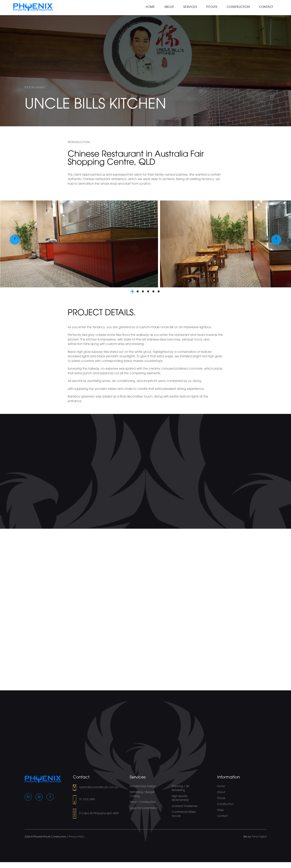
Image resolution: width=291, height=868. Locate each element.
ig (39, 797)
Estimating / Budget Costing (142, 794)
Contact (266, 7)
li (50, 797)
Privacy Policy (77, 837)
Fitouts (212, 7)
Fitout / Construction (143, 802)
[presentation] (15, 240)
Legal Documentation (144, 808)
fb (28, 797)
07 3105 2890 (87, 800)
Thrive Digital (259, 837)
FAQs (220, 810)
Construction (238, 7)
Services (190, 7)
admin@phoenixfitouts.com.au (99, 787)
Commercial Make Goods (184, 814)
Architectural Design (143, 786)
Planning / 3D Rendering (181, 788)
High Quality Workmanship (180, 798)
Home (150, 7)
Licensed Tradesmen (185, 806)
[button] (132, 291)
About (169, 7)
